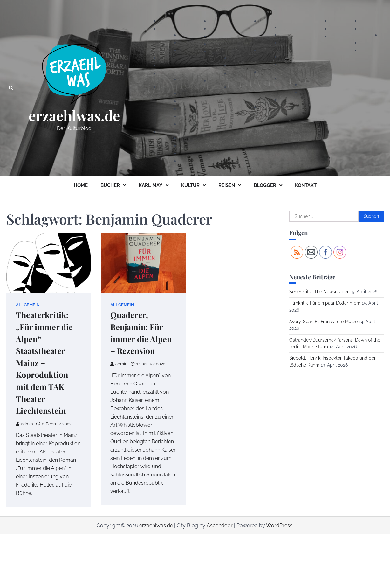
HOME (81, 185)
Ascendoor (220, 526)
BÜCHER (110, 185)
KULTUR (190, 185)
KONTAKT (306, 185)
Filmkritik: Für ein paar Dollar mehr (325, 303)
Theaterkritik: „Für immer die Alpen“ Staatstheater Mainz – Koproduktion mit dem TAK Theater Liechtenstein (44, 363)
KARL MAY (151, 185)
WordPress (279, 526)
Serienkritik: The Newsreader (319, 292)
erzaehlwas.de (74, 116)
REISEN (227, 185)
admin (24, 424)
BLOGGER (265, 185)
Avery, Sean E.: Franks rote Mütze (323, 322)
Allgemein (28, 305)
